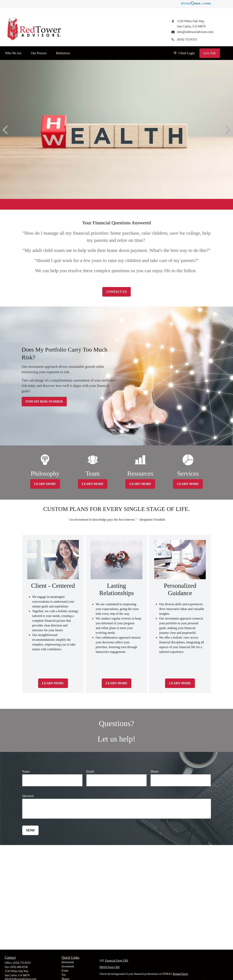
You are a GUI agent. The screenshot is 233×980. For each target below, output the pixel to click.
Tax (64, 975)
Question (28, 796)
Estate (65, 971)
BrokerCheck (180, 974)
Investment (68, 966)
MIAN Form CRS (110, 967)
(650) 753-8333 (22, 963)
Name (26, 771)
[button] (13, 53)
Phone (155, 771)
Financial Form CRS (117, 961)
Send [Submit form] (30, 830)
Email (90, 771)
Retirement (68, 962)
